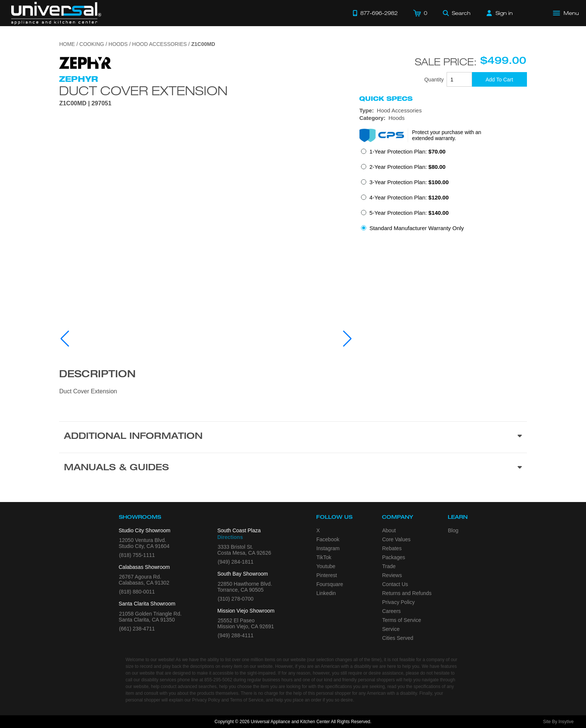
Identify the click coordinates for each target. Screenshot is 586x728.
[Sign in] (500, 13)
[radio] (403, 154)
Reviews (392, 575)
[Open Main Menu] (566, 13)
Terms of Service (402, 620)
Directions (230, 537)
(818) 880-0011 (137, 592)
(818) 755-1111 (137, 555)
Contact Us (395, 584)
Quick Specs (386, 99)
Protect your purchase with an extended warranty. (446, 135)
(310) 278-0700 (236, 599)
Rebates (392, 548)
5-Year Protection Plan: (409, 213)
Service (391, 629)
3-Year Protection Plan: (409, 182)
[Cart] (420, 13)
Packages (394, 557)
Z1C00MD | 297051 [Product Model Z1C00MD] (85, 103)
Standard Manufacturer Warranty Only (417, 228)
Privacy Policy (399, 602)
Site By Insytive (558, 722)
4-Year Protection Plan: (409, 197)
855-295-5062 (218, 680)
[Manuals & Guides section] (293, 468)
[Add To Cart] (499, 79)
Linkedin (326, 593)
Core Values (397, 539)
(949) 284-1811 (236, 562)
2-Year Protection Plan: (407, 167)
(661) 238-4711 (137, 629)
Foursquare (330, 584)
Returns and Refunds (407, 593)
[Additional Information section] (293, 437)
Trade (389, 566)
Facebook (328, 539)
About (389, 530)
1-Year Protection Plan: (407, 151)
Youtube (326, 566)
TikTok (324, 557)
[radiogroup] (443, 192)
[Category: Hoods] (443, 118)
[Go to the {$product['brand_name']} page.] (85, 62)
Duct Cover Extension (143, 90)
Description (97, 375)
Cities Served (398, 638)
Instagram (328, 548)
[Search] (457, 13)
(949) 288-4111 (236, 635)
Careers (392, 611)
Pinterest (327, 575)
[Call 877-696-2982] (375, 13)
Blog (453, 530)
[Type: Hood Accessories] (443, 111)
